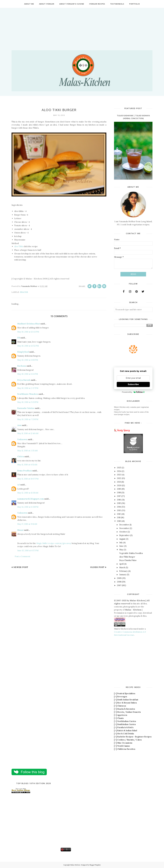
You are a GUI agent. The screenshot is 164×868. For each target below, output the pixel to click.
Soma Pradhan (25, 471)
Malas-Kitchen (75, 865)
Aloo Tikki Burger (127, 557)
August (122, 539)
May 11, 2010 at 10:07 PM (28, 479)
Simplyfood (23, 352)
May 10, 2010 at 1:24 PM (28, 374)
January (123, 575)
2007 (119, 585)
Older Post (97, 567)
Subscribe (133, 384)
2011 (119, 517)
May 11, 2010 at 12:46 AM (28, 433)
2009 (119, 578)
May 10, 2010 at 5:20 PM (28, 402)
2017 (119, 496)
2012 (119, 514)
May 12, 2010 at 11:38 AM (28, 493)
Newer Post (21, 567)
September (124, 535)
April (121, 564)
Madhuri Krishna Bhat (29, 324)
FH (19, 338)
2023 (119, 475)
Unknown (22, 439)
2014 (119, 507)
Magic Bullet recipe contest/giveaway (54, 543)
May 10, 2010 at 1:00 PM (28, 360)
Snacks (24, 292)
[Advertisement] (82, 26)
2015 (119, 503)
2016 (119, 500)
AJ (19, 485)
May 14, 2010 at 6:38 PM (28, 507)
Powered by (133, 392)
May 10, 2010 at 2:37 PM (28, 388)
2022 (119, 478)
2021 (119, 482)
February (123, 571)
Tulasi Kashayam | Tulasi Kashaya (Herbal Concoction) (133, 117)
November (124, 528)
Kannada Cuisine (26, 408)
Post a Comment (22, 556)
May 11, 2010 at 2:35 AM (27, 451)
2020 (119, 485)
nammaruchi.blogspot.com (31, 499)
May (121, 550)
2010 (119, 521)
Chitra (21, 457)
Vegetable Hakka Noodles (131, 553)
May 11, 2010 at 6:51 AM (27, 465)
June (121, 546)
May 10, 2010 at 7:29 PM (28, 419)
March (122, 567)
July (121, 543)
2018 (119, 493)
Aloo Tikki (19, 246)
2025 (119, 468)
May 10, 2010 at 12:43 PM (28, 332)
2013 (119, 510)
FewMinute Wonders (28, 394)
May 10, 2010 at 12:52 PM (28, 346)
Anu (19, 425)
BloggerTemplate (95, 865)
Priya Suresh (24, 380)
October (123, 532)
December (124, 525)
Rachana (22, 366)
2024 (119, 471)
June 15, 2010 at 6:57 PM (28, 550)
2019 (119, 489)
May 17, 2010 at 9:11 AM (27, 524)
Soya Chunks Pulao (128, 560)
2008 (119, 582)
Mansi (20, 530)
